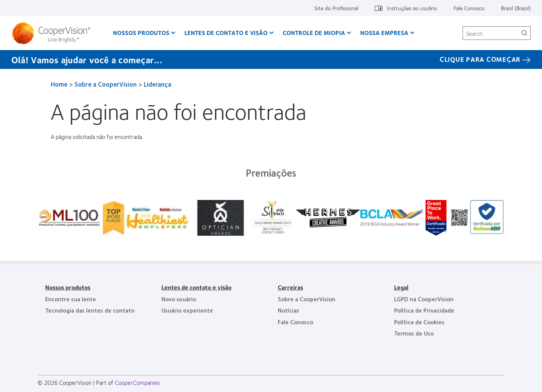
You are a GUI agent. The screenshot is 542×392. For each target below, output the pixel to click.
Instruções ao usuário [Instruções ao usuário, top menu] (412, 8)
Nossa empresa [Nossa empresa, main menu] (384, 33)
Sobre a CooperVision (106, 84)
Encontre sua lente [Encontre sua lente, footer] (71, 299)
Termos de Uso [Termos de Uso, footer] (414, 333)
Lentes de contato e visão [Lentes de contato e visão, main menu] (226, 33)
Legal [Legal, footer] (401, 287)
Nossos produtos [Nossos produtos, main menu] (141, 33)
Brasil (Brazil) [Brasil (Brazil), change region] (516, 8)
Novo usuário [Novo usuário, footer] (179, 299)
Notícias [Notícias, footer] (289, 310)
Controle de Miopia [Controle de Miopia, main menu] (314, 33)
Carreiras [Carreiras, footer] (290, 287)
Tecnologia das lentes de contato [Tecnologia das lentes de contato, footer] (90, 310)
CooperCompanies (137, 382)
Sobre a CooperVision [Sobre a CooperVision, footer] (307, 299)
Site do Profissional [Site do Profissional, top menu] (336, 8)
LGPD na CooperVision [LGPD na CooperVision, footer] (424, 299)
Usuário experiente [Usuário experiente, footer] (187, 310)
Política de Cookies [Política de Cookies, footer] (419, 322)
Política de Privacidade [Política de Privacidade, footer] (424, 310)
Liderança (158, 84)
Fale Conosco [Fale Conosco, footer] (295, 322)
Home (59, 84)
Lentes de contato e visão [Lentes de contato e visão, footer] (196, 287)
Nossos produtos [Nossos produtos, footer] (68, 287)
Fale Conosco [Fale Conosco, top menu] (469, 8)
